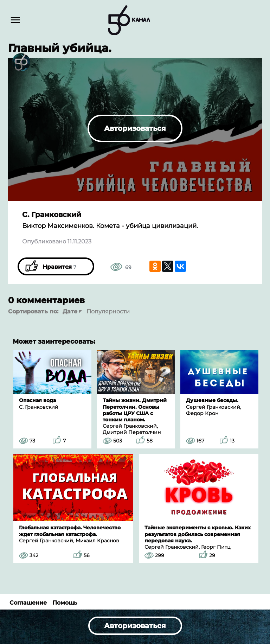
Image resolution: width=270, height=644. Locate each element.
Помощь (65, 603)
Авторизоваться (135, 128)
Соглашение (28, 603)
